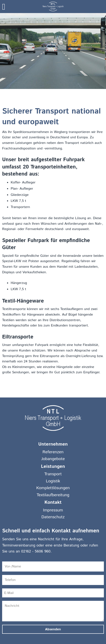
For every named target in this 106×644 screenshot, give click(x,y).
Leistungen (53, 466)
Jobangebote (53, 459)
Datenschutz (53, 517)
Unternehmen (53, 444)
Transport (53, 474)
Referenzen (53, 452)
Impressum (53, 510)
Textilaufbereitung (53, 495)
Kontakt (53, 502)
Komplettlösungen (53, 488)
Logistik (53, 481)
